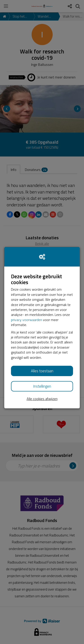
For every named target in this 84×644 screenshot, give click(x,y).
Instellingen (42, 386)
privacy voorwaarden (27, 320)
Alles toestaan (42, 371)
